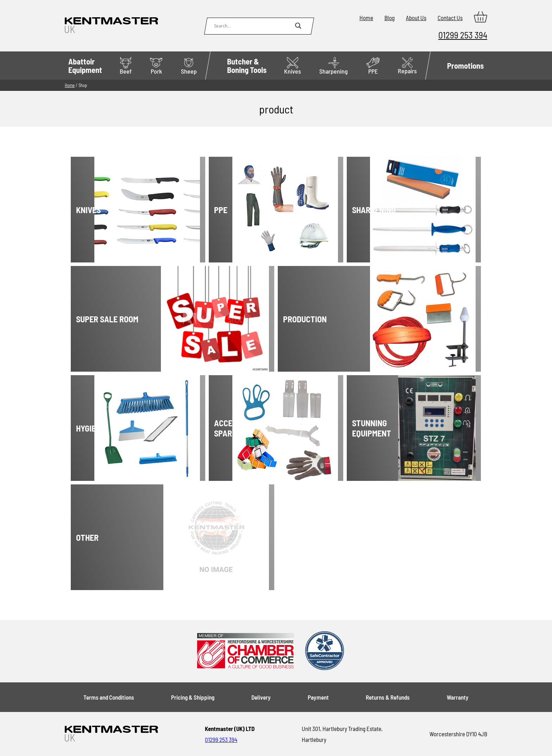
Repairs (407, 66)
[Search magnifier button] (298, 26)
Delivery (261, 697)
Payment (318, 697)
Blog (390, 18)
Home (366, 18)
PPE (373, 66)
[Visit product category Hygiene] (105, 428)
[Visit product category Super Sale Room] (140, 319)
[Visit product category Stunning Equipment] (381, 428)
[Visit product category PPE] (243, 210)
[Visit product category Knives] (105, 210)
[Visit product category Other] (140, 537)
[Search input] (253, 26)
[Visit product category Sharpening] (381, 210)
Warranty (458, 697)
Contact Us (450, 18)
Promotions (465, 66)
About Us (416, 18)
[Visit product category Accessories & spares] (243, 428)
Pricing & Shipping (193, 697)
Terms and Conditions (109, 697)
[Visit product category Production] (347, 319)
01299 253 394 (463, 35)
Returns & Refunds (388, 697)
